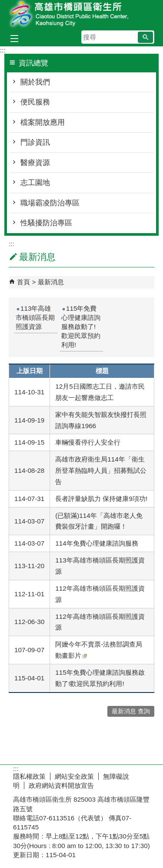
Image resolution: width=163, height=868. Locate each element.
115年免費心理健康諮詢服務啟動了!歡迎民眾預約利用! (81, 327)
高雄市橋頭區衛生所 (82, 15)
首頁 (23, 282)
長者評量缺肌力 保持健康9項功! (101, 499)
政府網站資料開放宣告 (61, 785)
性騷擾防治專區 (46, 223)
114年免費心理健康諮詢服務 (96, 543)
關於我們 (35, 82)
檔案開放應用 (43, 122)
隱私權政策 (29, 776)
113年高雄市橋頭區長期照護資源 (35, 317)
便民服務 (35, 102)
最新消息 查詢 (131, 711)
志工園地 (35, 183)
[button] (145, 37)
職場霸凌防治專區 (50, 203)
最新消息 (51, 282)
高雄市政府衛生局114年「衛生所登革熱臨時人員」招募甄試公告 (101, 470)
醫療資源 (35, 163)
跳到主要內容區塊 (5, 5)
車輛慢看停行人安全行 (88, 442)
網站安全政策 (74, 776)
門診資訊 (35, 142)
